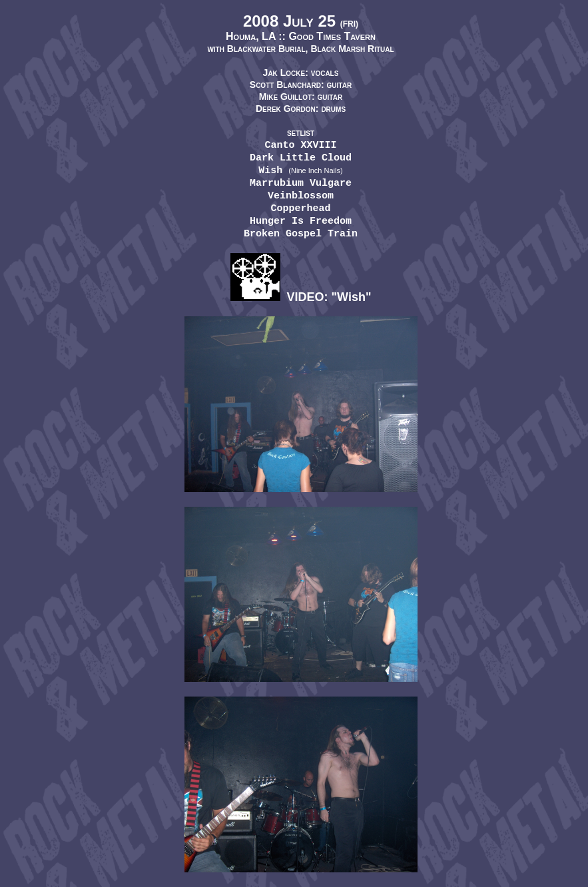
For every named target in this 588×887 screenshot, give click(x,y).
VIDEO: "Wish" (301, 297)
